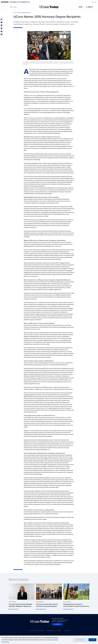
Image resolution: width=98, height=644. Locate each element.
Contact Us (54, 622)
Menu (81, 7)
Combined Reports (26, 13)
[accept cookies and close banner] (92, 640)
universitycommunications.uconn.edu (60, 620)
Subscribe (57, 624)
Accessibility (66, 631)
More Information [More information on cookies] (80, 640)
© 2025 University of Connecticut (36, 631)
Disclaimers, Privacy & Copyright (54, 631)
